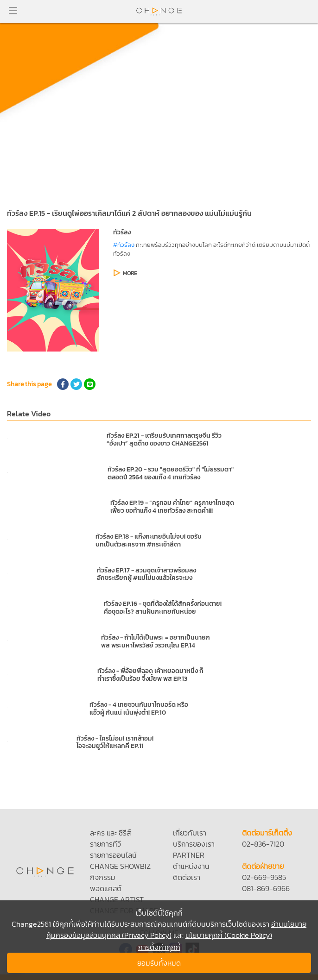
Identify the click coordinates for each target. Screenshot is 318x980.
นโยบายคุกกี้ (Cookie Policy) (229, 935)
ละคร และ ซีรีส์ (110, 833)
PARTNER (189, 855)
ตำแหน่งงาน (191, 866)
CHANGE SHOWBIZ (120, 866)
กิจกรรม (103, 877)
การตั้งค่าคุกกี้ (159, 947)
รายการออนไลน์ (113, 855)
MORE (130, 273)
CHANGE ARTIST (117, 899)
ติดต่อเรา (187, 877)
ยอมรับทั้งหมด (159, 963)
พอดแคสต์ (106, 888)
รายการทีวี (105, 844)
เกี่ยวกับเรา (190, 833)
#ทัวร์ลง (124, 245)
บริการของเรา (194, 844)
